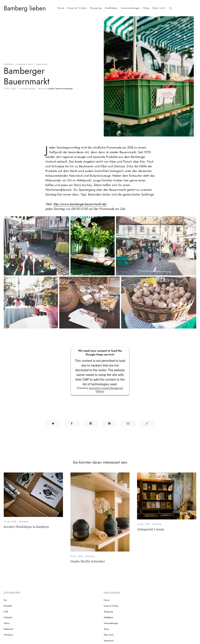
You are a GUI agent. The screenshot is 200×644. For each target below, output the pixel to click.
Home (61, 8)
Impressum (109, 641)
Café (6, 612)
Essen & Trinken (77, 8)
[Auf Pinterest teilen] (109, 423)
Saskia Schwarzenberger (61, 89)
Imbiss (7, 623)
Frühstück (8, 617)
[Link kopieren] (147, 423)
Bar (5, 600)
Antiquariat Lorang (151, 529)
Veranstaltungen (130, 8)
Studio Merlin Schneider (88, 561)
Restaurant (8, 629)
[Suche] (170, 8)
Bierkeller (8, 606)
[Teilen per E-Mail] (128, 423)
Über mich (159, 8)
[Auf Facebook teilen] (72, 423)
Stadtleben (111, 8)
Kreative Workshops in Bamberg (26, 527)
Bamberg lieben (25, 8)
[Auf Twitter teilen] (53, 423)
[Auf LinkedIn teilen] (91, 423)
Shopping (96, 8)
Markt (31, 64)
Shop (146, 8)
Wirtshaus (8, 635)
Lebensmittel (42, 64)
